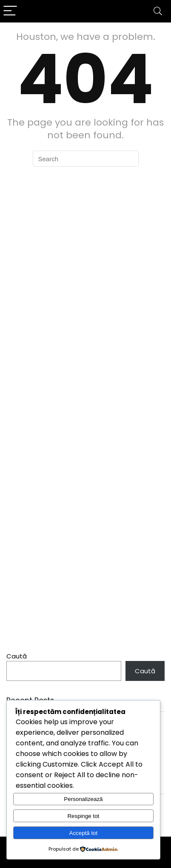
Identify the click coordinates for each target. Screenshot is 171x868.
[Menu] (10, 11)
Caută (17, 656)
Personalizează (83, 799)
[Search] (158, 11)
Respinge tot (83, 816)
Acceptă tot (84, 833)
